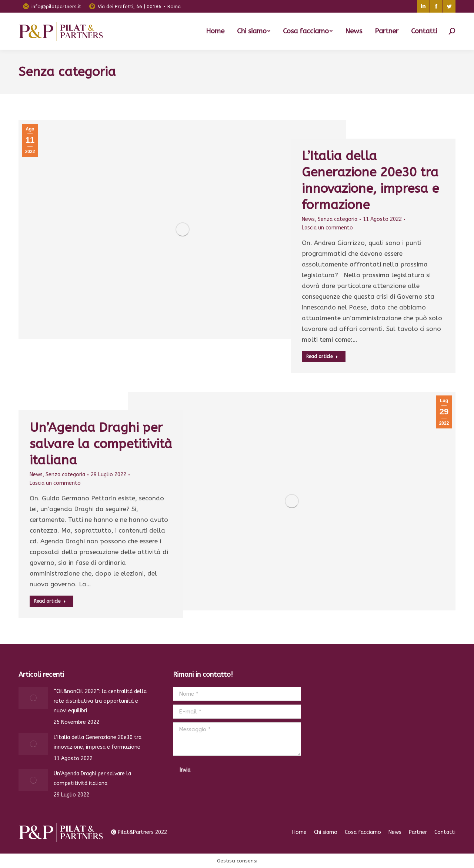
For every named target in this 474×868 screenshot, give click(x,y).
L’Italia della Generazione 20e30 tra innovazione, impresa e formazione (98, 742)
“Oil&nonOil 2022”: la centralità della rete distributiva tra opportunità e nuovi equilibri (100, 701)
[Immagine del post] (33, 698)
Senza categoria (338, 219)
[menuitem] (215, 31)
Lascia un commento (327, 228)
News (308, 219)
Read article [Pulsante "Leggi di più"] (322, 357)
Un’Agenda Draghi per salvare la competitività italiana (101, 444)
